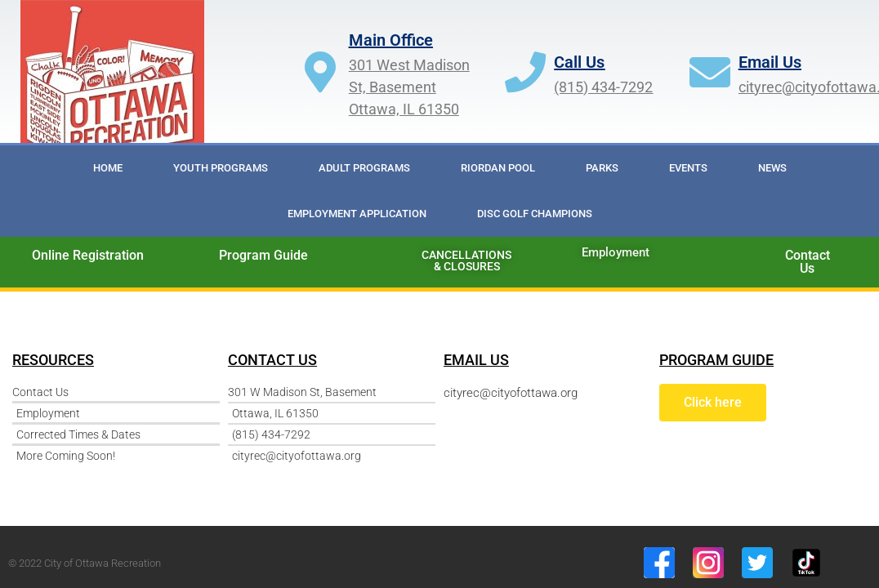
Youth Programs (221, 168)
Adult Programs (364, 168)
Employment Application (357, 214)
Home (108, 168)
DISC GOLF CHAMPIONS (535, 214)
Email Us (770, 62)
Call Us (579, 62)
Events (688, 168)
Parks (602, 168)
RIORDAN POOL (498, 168)
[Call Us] (525, 72)
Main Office (391, 40)
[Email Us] (710, 72)
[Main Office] (320, 72)
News (772, 168)
